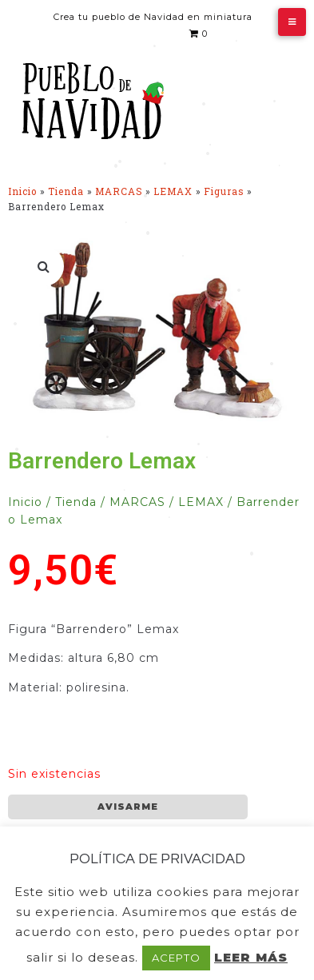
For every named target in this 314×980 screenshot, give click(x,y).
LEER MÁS (251, 957)
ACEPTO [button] (176, 958)
